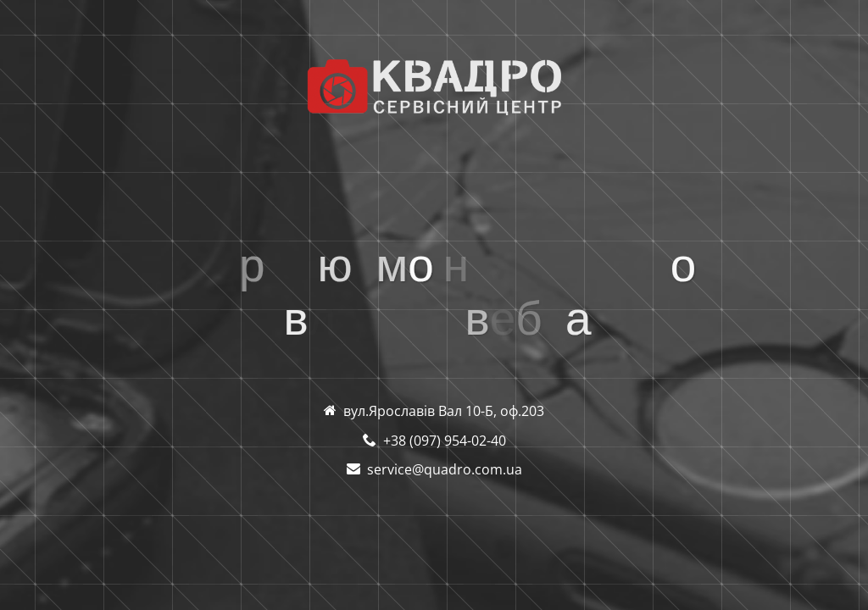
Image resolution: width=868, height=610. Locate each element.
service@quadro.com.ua (445, 469)
